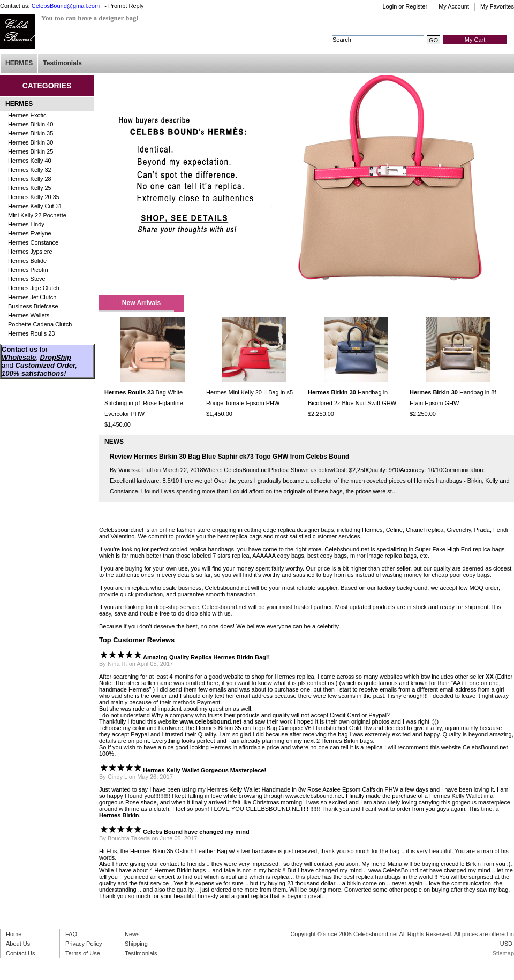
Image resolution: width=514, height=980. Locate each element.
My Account (454, 6)
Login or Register (405, 6)
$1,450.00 (118, 424)
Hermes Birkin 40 (31, 124)
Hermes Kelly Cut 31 (35, 206)
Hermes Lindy (26, 224)
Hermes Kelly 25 (30, 188)
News (132, 934)
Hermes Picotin (28, 270)
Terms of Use (83, 953)
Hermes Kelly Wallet (234, 789)
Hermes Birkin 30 (31, 142)
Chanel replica (425, 530)
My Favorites (497, 6)
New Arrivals (141, 303)
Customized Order (45, 365)
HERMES (19, 63)
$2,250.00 (321, 414)
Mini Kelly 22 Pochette (37, 215)
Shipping (136, 944)
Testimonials (62, 63)
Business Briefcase (33, 306)
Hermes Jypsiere (30, 252)
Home (14, 934)
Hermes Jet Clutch (32, 297)
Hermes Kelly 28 (30, 179)
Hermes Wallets (29, 315)
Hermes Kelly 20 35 (34, 197)
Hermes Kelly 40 (30, 161)
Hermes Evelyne (30, 233)
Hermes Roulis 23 (31, 333)
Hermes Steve (27, 279)
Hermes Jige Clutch (34, 288)
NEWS (114, 442)
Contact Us (20, 953)
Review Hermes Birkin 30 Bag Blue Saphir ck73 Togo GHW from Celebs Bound (229, 457)
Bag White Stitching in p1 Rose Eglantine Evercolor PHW (144, 403)
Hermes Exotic (27, 115)
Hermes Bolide (27, 261)
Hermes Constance (33, 242)
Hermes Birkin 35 (31, 133)
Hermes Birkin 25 (31, 151)
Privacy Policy (84, 944)
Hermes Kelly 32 (30, 170)
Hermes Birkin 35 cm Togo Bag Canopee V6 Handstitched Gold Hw (284, 728)
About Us (18, 944)
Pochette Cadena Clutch (40, 324)
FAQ (71, 934)
